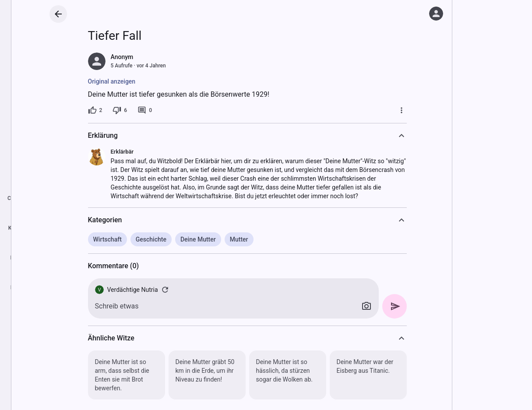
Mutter (239, 239)
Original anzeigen (112, 81)
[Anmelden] (436, 14)
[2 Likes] (95, 110)
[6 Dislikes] (120, 110)
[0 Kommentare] (145, 110)
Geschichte (151, 239)
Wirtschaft (107, 239)
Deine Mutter (198, 239)
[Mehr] (402, 110)
